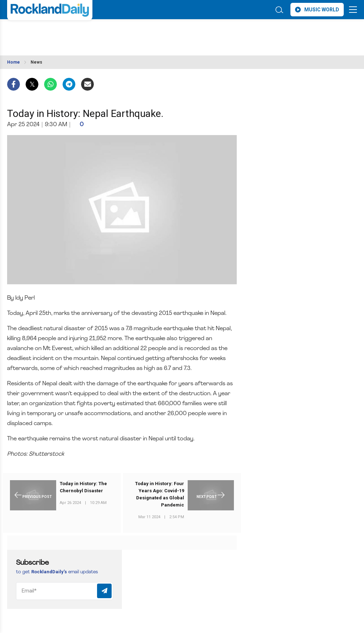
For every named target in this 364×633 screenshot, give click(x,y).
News (36, 62)
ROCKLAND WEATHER (70, 33)
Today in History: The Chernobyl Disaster (83, 487)
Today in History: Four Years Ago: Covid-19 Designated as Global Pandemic (160, 494)
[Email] (65, 591)
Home (14, 62)
